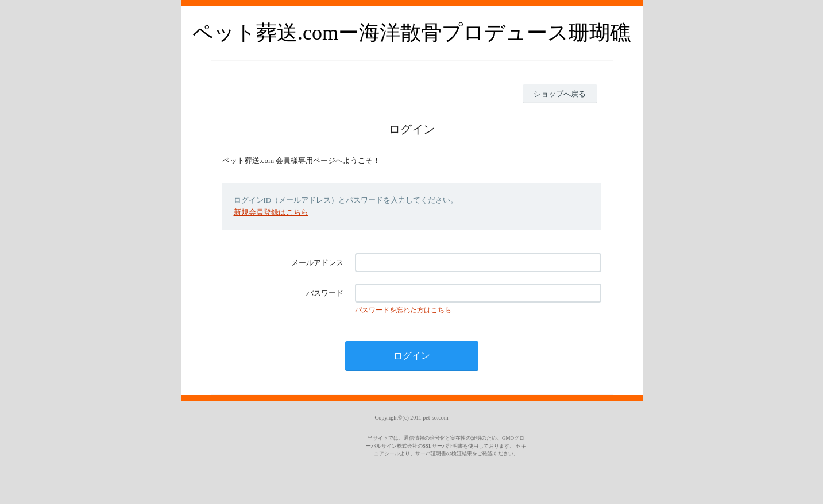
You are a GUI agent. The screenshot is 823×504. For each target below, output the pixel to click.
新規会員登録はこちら (271, 212)
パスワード (325, 293)
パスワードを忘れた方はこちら (403, 310)
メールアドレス (317, 263)
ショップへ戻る (560, 94)
